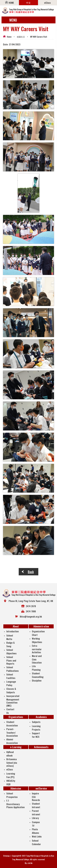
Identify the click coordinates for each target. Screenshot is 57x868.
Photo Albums (35, 831)
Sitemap (6, 856)
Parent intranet (36, 812)
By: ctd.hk (29, 863)
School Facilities (11, 676)
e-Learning (16, 747)
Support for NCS (36, 735)
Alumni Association (12, 741)
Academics (41, 717)
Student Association (12, 724)
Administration (41, 626)
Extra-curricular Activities (37, 649)
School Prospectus (12, 795)
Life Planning (36, 668)
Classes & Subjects (11, 690)
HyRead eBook (10, 754)
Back (31, 572)
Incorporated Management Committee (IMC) (13, 701)
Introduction (13, 631)
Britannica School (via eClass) (12, 762)
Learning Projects (36, 728)
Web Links (37, 836)
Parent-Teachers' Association (12, 732)
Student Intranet (36, 805)
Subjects (36, 722)
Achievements (41, 747)
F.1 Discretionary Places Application (16, 804)
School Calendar (36, 842)
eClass (47, 3)
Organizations (16, 717)
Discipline (37, 680)
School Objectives (11, 651)
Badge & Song (10, 644)
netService (41, 788)
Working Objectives (37, 640)
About (16, 626)
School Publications (13, 669)
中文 (28, 3)
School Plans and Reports (11, 660)
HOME (9, 3)
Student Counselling (38, 675)
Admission (16, 788)
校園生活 (21, 37)
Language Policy (11, 683)
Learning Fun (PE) (11, 775)
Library (35, 818)
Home (9, 37)
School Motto (10, 637)
